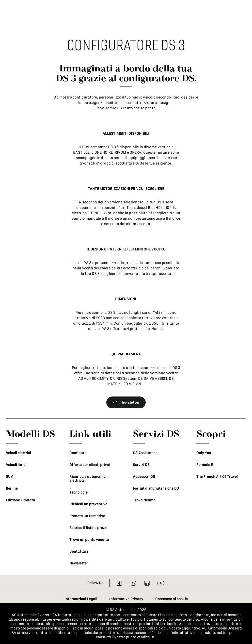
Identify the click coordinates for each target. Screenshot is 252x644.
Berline (12, 488)
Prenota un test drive (87, 516)
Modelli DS (31, 433)
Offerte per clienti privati (90, 465)
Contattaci (79, 551)
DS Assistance (145, 453)
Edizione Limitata (21, 500)
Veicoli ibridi (16, 465)
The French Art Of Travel (217, 477)
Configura (78, 453)
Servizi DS (141, 465)
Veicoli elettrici (18, 453)
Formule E (205, 465)
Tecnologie (79, 492)
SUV (9, 477)
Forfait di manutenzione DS (156, 488)
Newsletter (79, 563)
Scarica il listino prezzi (88, 528)
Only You (204, 453)
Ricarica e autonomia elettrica (87, 479)
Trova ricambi (145, 500)
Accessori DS (144, 477)
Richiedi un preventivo (88, 504)
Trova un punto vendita (89, 540)
